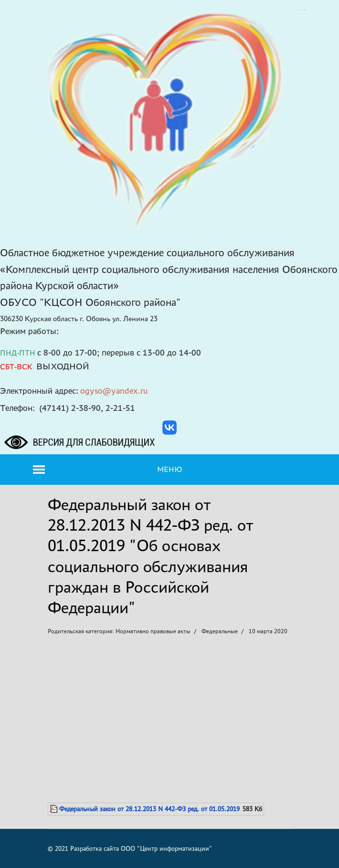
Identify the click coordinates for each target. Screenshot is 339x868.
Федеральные (220, 631)
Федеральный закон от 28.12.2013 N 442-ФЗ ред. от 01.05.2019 (149, 809)
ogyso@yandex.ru (114, 391)
